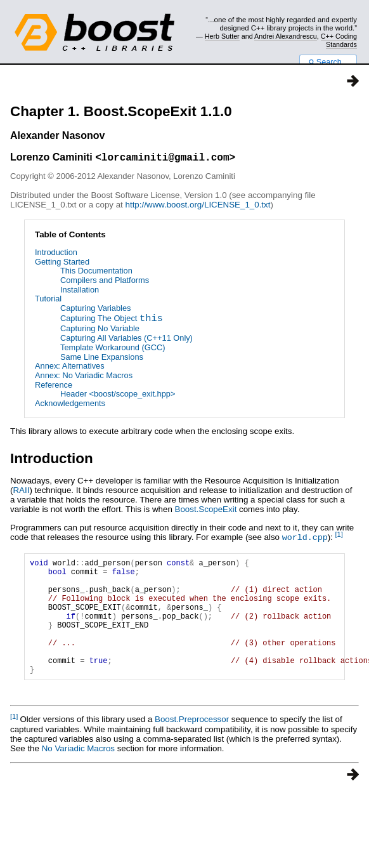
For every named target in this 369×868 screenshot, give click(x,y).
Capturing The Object (112, 321)
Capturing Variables (95, 310)
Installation (80, 292)
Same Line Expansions (102, 359)
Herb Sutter (222, 36)
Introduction (56, 254)
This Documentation (96, 273)
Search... (328, 62)
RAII (21, 492)
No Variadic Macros (78, 774)
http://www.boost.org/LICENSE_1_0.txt (198, 207)
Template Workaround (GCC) (113, 349)
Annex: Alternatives (70, 368)
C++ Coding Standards (339, 40)
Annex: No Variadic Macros (84, 377)
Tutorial (48, 300)
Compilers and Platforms (105, 282)
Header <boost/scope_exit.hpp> (118, 396)
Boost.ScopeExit (206, 511)
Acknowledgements (70, 405)
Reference (54, 387)
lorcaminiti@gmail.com (165, 159)
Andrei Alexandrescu (286, 36)
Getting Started (62, 264)
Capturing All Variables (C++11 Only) (126, 340)
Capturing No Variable (100, 330)
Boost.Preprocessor (192, 745)
